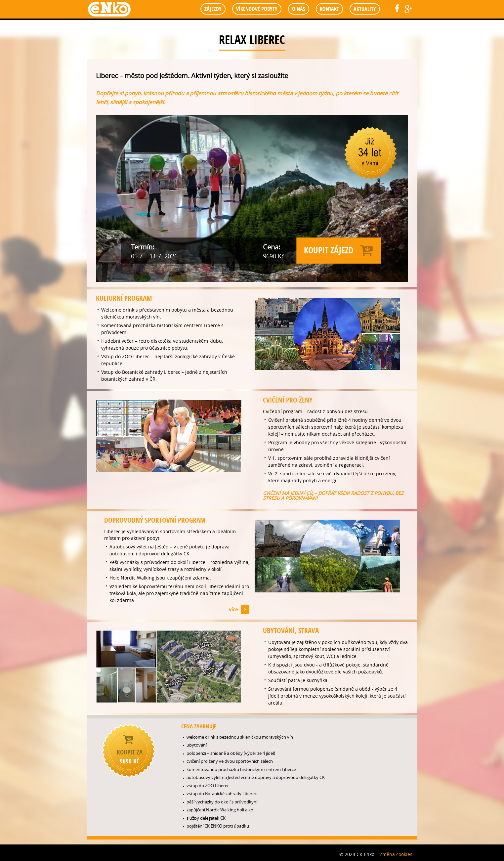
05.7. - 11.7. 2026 (154, 256)
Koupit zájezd (329, 250)
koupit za (130, 757)
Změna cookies (396, 854)
